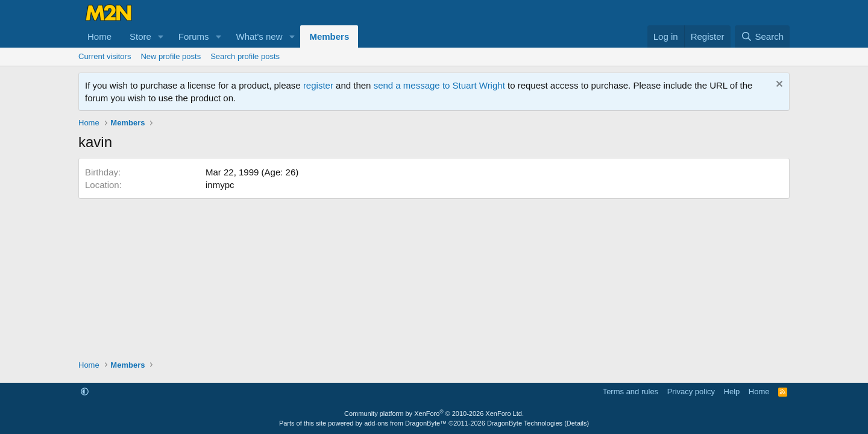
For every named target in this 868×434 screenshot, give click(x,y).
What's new (259, 36)
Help (732, 392)
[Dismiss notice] (778, 85)
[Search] (762, 36)
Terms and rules (631, 392)
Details (577, 423)
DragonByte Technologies (525, 423)
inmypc (220, 185)
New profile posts (171, 56)
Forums (194, 36)
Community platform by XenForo (434, 414)
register (318, 85)
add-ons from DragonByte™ (405, 423)
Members (329, 36)
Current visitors (105, 56)
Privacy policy (691, 392)
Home (99, 36)
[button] (161, 36)
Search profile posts (245, 56)
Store (140, 36)
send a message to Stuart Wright (439, 85)
